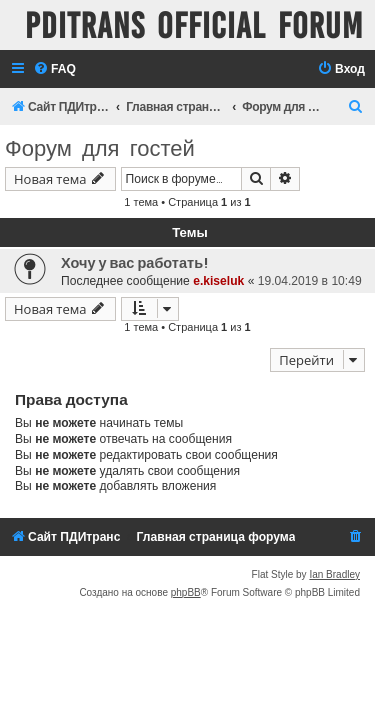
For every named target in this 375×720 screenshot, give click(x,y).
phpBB (186, 592)
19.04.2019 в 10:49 (310, 281)
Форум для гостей (100, 148)
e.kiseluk (218, 281)
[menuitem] (54, 69)
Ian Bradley (334, 574)
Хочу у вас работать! (134, 263)
